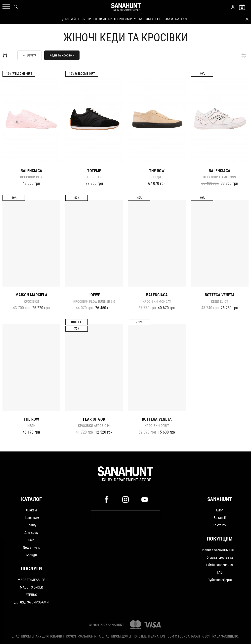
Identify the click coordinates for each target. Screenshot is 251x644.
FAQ (220, 572)
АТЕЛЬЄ (31, 595)
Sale (31, 540)
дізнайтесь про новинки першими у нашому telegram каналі (125, 19)
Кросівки (94, 177)
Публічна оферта (220, 580)
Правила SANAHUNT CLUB (220, 550)
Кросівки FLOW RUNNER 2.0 (94, 301)
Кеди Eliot (220, 301)
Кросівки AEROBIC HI (94, 426)
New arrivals (31, 547)
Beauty (31, 525)
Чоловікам (31, 518)
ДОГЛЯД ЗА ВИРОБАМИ (31, 602)
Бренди (31, 555)
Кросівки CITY (31, 177)
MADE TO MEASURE (31, 580)
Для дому (31, 533)
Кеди (157, 177)
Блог (220, 510)
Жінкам (31, 510)
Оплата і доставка (220, 557)
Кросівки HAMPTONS (220, 177)
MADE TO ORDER (31, 587)
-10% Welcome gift (19, 74)
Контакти (220, 525)
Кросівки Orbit (157, 426)
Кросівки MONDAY (157, 301)
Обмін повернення (220, 565)
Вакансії (220, 518)
